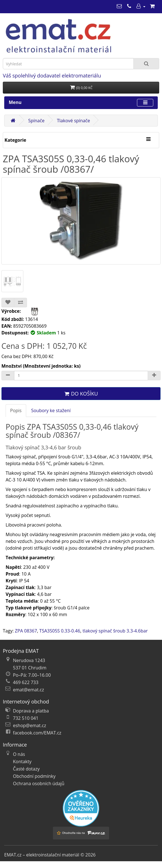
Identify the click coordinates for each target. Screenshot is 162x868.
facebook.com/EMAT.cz (37, 733)
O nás (19, 754)
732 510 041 (26, 718)
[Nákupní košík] (152, 6)
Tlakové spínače (73, 121)
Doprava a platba (31, 711)
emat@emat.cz (29, 690)
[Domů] (13, 121)
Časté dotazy (26, 769)
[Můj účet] (141, 6)
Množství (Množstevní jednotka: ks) (41, 366)
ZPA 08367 (26, 631)
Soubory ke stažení (51, 410)
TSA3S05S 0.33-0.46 (60, 631)
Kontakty (22, 762)
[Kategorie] (148, 139)
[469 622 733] (129, 6)
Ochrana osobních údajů (39, 783)
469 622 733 (26, 682)
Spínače (36, 121)
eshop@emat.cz (30, 725)
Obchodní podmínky (34, 776)
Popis (16, 410)
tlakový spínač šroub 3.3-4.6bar (115, 631)
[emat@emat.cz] (119, 6)
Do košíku (81, 394)
